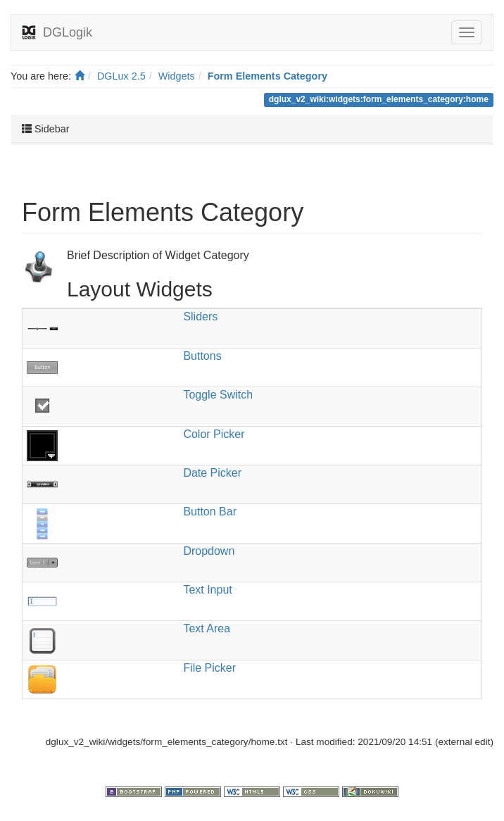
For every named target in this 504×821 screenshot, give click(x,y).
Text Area (207, 628)
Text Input (207, 590)
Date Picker (212, 473)
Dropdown (209, 551)
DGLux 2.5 (121, 76)
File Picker (209, 668)
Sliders (200, 317)
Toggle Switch (218, 395)
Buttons (202, 356)
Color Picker (214, 434)
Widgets (177, 76)
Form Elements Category (267, 76)
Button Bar (210, 512)
